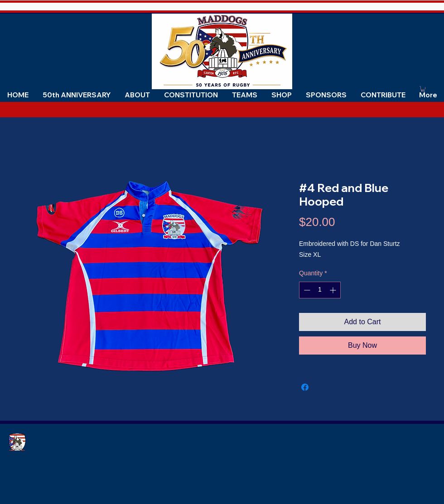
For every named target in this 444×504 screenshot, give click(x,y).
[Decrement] (306, 290)
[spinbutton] (320, 290)
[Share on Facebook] (305, 387)
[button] (137, 95)
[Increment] (334, 290)
